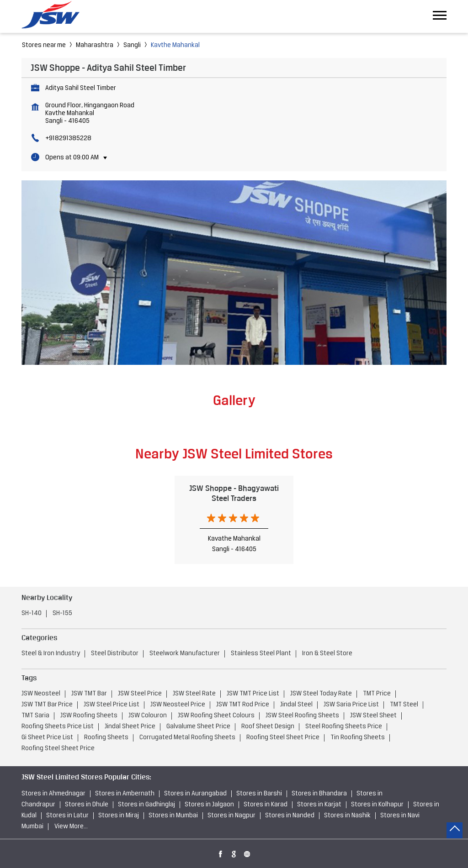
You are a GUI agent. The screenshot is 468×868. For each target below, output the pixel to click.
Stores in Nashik (347, 816)
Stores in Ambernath (125, 794)
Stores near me (44, 45)
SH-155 (62, 613)
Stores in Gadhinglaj (146, 805)
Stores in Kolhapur (377, 805)
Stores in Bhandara (319, 794)
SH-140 (32, 613)
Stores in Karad (266, 805)
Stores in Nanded (290, 816)
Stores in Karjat (319, 805)
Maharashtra (95, 45)
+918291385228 (68, 139)
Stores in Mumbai (173, 816)
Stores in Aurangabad (195, 794)
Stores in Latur (67, 816)
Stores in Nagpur (231, 816)
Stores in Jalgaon (209, 805)
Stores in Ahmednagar (53, 794)
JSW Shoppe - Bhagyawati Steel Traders (234, 493)
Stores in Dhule (87, 805)
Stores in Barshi (259, 794)
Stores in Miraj (119, 816)
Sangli (132, 45)
